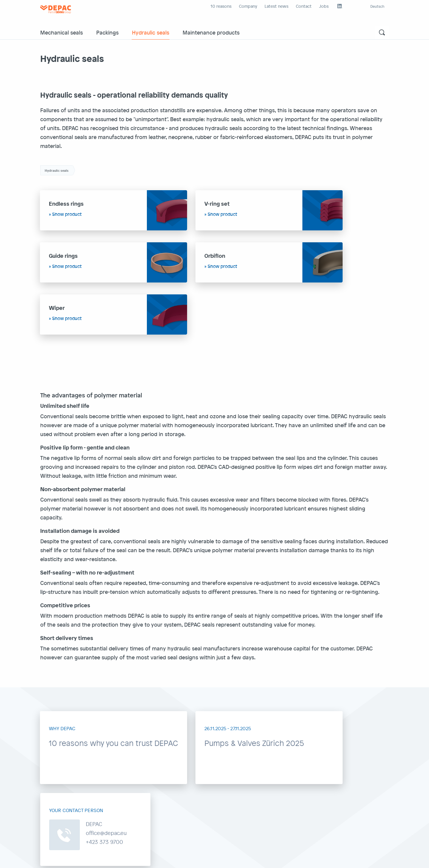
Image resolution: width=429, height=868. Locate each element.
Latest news (276, 6)
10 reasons (221, 6)
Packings (107, 32)
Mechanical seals (62, 32)
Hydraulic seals (151, 32)
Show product (67, 214)
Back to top (371, 859)
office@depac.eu (179, 788)
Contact (304, 6)
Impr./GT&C (51, 859)
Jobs (324, 6)
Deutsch (377, 6)
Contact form (344, 814)
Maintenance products (211, 32)
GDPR (71, 859)
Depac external (142, 859)
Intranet (168, 859)
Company (248, 6)
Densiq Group (192, 859)
